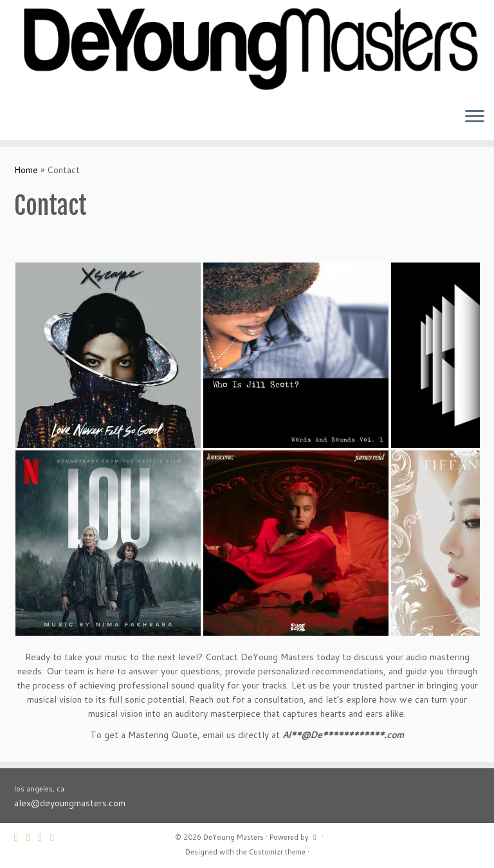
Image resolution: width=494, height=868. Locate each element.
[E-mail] (20, 837)
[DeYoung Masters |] (247, 49)
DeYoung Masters (233, 837)
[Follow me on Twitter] (32, 837)
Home (26, 170)
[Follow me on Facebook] (44, 837)
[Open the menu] (475, 117)
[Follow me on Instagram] (56, 837)
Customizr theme (277, 852)
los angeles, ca (39, 789)
